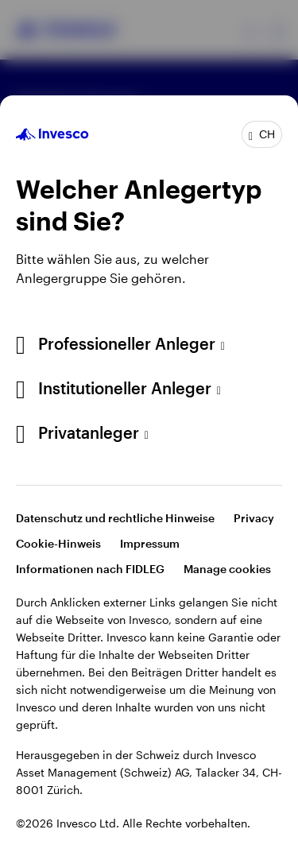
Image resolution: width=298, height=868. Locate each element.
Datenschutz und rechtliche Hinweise (115, 518)
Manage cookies (227, 569)
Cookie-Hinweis (58, 543)
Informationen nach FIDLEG (90, 569)
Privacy (254, 518)
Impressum (150, 543)
